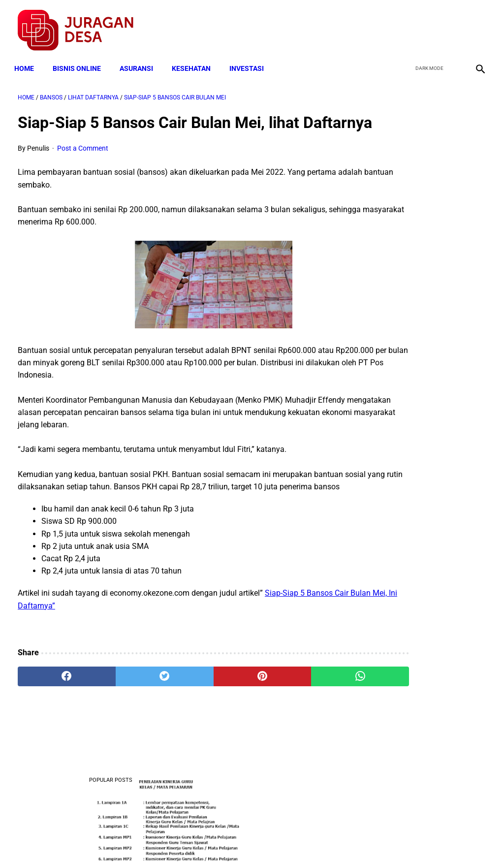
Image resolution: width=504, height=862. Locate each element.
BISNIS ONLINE (80, 60)
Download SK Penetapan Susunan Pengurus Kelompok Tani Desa (425, 736)
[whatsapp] (291, 709)
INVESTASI (250, 60)
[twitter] (429, 25)
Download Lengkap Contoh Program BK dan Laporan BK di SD (424, 260)
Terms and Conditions (136, 837)
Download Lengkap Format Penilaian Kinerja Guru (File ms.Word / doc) (422, 186)
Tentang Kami (380, 837)
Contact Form (328, 837)
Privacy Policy (200, 837)
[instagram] (476, 25)
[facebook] (406, 25)
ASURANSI (140, 60)
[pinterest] (213, 709)
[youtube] (453, 25)
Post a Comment (83, 168)
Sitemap (285, 837)
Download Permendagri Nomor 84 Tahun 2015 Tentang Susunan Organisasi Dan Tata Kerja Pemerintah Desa (424, 346)
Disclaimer (247, 837)
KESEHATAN (195, 60)
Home (28, 60)
